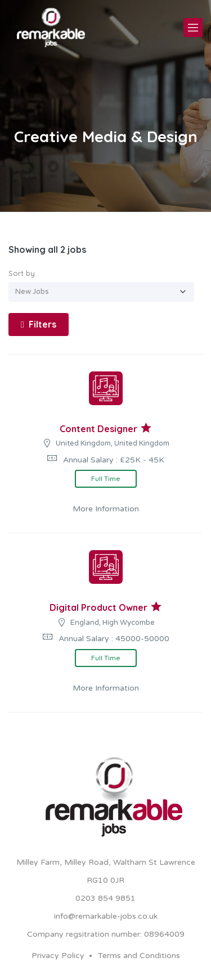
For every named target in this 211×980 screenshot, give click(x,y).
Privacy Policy (58, 956)
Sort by (22, 273)
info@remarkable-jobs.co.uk (106, 916)
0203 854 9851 (105, 898)
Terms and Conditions (139, 956)
